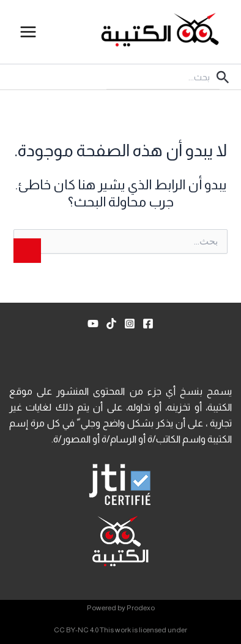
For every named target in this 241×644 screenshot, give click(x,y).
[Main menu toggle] (28, 32)
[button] (222, 77)
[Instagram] (130, 324)
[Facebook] (148, 324)
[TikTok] (111, 324)
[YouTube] (93, 324)
